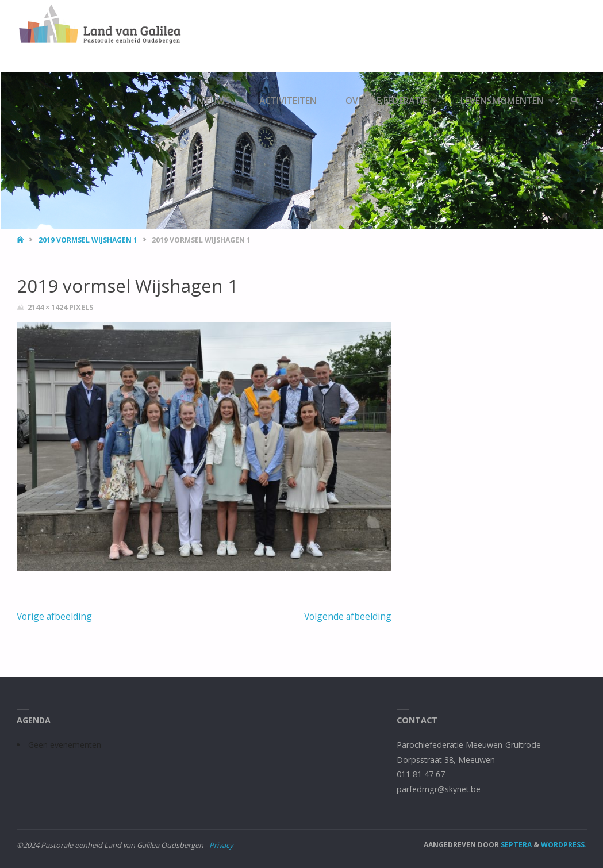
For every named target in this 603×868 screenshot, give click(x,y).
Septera (515, 845)
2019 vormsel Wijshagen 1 (88, 240)
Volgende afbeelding (348, 616)
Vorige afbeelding (54, 616)
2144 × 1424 (48, 307)
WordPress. (564, 845)
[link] (575, 101)
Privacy (221, 845)
